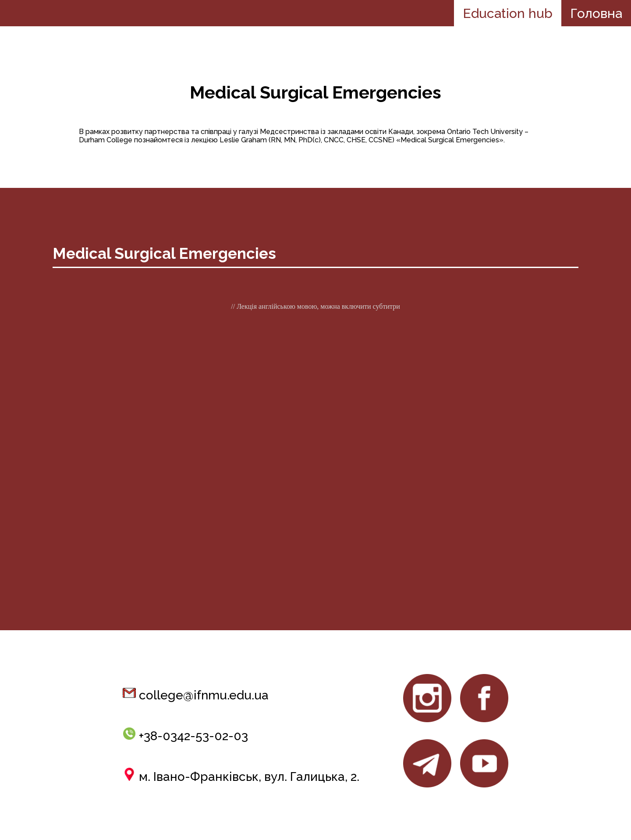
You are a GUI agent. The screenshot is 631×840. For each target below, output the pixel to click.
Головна (596, 13)
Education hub (508, 13)
